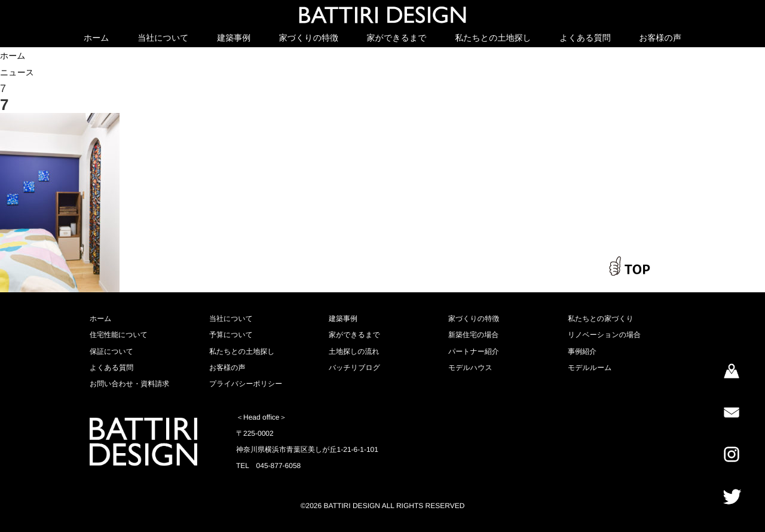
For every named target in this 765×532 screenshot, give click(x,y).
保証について (111, 351)
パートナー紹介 (474, 351)
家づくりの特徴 (309, 38)
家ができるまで (397, 38)
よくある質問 (585, 38)
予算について (231, 335)
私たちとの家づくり (601, 319)
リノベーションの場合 (604, 335)
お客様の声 (660, 38)
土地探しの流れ (354, 351)
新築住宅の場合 (473, 335)
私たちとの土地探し (493, 38)
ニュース (17, 72)
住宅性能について (119, 335)
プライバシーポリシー (246, 384)
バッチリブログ (354, 368)
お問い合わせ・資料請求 (129, 384)
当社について (163, 38)
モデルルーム (590, 368)
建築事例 (234, 38)
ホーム (97, 38)
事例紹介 (582, 351)
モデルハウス (470, 368)
